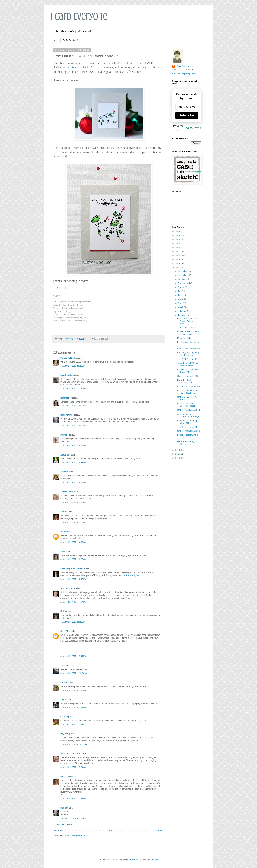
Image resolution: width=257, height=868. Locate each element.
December (183, 271)
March (181, 307)
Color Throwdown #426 (188, 376)
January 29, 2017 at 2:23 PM (73, 799)
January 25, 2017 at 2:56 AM (73, 522)
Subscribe (187, 115)
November (183, 275)
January (182, 315)
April (180, 303)
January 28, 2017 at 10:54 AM (74, 744)
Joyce (63, 700)
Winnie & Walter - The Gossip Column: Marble (187, 321)
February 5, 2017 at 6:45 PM (73, 818)
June (180, 295)
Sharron (64, 472)
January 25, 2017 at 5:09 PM (73, 622)
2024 (178, 240)
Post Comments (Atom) (76, 835)
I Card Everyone (79, 16)
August (181, 287)
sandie (64, 512)
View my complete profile (184, 73)
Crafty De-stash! (70, 40)
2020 (178, 256)
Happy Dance (67, 415)
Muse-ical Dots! (184, 338)
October (182, 279)
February (182, 311)
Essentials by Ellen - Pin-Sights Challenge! (189, 392)
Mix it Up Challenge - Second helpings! (187, 405)
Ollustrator (134, 860)
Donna (64, 808)
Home (56, 40)
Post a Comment (65, 824)
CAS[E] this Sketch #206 (188, 349)
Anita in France (68, 588)
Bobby (64, 611)
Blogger (154, 860)
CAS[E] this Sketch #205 (188, 387)
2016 (178, 450)
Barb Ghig (65, 631)
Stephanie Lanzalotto (71, 754)
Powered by (187, 128)
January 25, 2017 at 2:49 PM (73, 579)
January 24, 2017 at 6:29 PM (73, 426)
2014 (178, 458)
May (180, 299)
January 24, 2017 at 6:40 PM (73, 446)
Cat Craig (65, 717)
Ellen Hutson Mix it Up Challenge (187, 422)
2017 (178, 268)
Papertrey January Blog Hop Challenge (188, 354)
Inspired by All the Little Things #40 (188, 371)
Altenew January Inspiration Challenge (188, 415)
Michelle (64, 435)
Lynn (63, 552)
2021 (178, 252)
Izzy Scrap (65, 734)
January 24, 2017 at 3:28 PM (73, 366)
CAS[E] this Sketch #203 (188, 431)
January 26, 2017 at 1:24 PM (73, 690)
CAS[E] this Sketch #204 (188, 410)
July (180, 291)
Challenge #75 (130, 63)
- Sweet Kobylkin (132, 575)
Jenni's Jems (67, 492)
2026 (178, 232)
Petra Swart (66, 776)
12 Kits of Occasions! (187, 328)
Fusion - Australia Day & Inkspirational (188, 333)
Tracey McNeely (68, 358)
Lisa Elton (65, 455)
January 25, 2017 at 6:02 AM (73, 559)
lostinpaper (66, 398)
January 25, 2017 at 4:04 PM (73, 602)
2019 (178, 260)
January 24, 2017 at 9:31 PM (73, 463)
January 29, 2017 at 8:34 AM (73, 767)
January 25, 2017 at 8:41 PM (73, 656)
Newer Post (59, 830)
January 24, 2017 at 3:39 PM (73, 389)
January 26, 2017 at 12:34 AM (74, 673)
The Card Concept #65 (188, 359)
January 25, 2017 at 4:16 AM (73, 542)
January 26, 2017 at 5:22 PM (73, 707)
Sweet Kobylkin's (82, 67)
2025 (178, 236)
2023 (178, 244)
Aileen (63, 532)
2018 (178, 264)
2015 (178, 454)
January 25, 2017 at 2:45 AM (73, 502)
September (183, 283)
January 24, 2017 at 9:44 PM (73, 483)
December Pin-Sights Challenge (187, 443)
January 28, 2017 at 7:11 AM (73, 725)
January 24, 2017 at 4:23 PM (73, 406)
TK (62, 666)
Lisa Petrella (66, 375)
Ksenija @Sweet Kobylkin (73, 568)
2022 (178, 248)
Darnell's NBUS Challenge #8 (185, 381)
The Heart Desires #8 (187, 427)
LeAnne (64, 683)
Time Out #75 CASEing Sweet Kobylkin (188, 364)
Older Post (159, 830)
